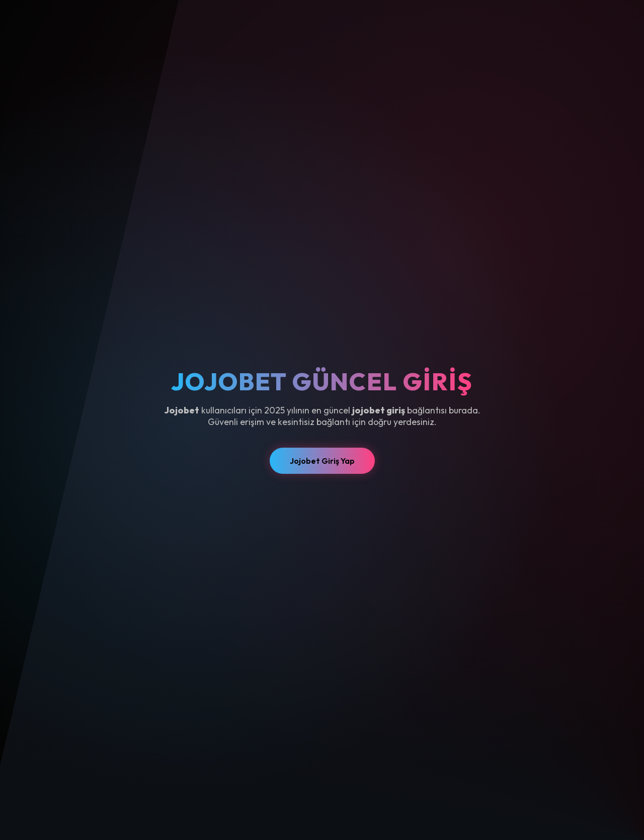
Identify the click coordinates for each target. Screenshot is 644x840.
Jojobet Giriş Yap (322, 461)
